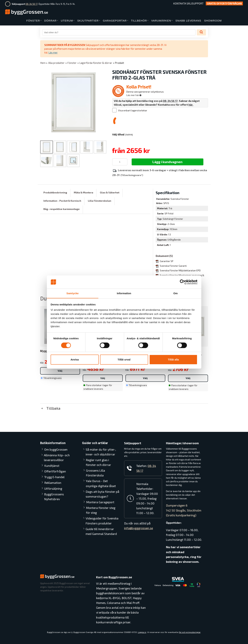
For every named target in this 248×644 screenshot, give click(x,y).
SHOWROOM (213, 21)
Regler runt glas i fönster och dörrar (103, 462)
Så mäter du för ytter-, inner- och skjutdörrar (101, 452)
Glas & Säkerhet (110, 192)
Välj (60, 371)
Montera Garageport (100, 502)
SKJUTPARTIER (88, 21)
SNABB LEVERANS (188, 21)
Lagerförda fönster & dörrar (96, 63)
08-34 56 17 (31, 4)
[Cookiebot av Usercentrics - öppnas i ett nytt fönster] (182, 282)
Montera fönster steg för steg (101, 510)
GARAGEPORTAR (115, 21)
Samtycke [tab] (73, 293)
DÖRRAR (50, 21)
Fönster (72, 63)
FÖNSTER (33, 21)
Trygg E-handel (54, 477)
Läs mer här (134, 95)
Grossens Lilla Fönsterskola (96, 473)
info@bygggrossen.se (139, 528)
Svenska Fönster (180, 199)
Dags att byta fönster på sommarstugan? (102, 494)
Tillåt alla (173, 360)
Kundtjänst (52, 465)
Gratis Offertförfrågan (224, 3)
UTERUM (67, 21)
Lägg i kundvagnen (167, 162)
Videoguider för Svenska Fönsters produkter (102, 521)
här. (191, 104)
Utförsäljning (53, 488)
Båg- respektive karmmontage (62, 209)
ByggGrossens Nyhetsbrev (54, 496)
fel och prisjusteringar (190, 632)
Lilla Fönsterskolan (100, 201)
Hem (43, 63)
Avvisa (75, 360)
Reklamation (53, 483)
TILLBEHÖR (139, 21)
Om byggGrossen (56, 449)
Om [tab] (175, 293)
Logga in (142, 632)
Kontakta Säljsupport (188, 3)
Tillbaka (50, 408)
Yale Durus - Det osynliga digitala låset (101, 483)
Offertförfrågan (55, 471)
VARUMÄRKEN (161, 21)
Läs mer (53, 52)
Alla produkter (56, 63)
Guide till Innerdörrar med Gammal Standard (101, 531)
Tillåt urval (124, 360)
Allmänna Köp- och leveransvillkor (57, 457)
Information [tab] (124, 293)
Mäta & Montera (83, 192)
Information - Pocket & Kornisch (62, 201)
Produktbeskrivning (55, 192)
